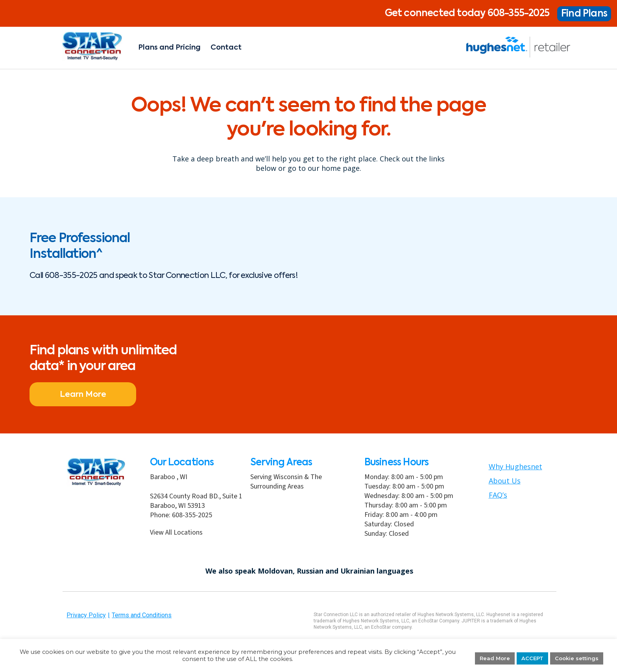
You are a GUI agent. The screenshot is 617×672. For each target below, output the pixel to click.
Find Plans (584, 14)
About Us (505, 481)
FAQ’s (498, 495)
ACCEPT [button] (532, 658)
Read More (495, 658)
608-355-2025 (518, 13)
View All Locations (176, 532)
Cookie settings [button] (577, 658)
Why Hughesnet (515, 467)
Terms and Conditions (142, 615)
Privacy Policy (86, 615)
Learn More (67, 395)
